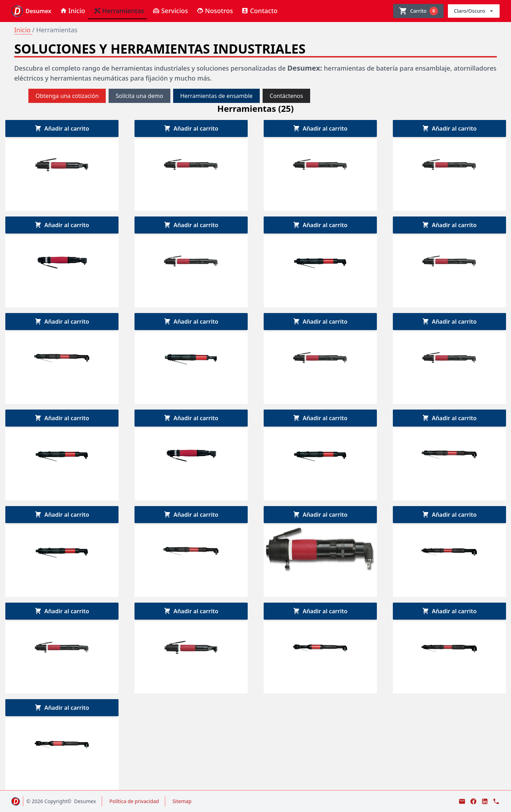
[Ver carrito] (418, 11)
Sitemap (182, 801)
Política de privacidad (134, 801)
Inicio (23, 30)
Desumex (85, 801)
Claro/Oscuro (474, 11)
